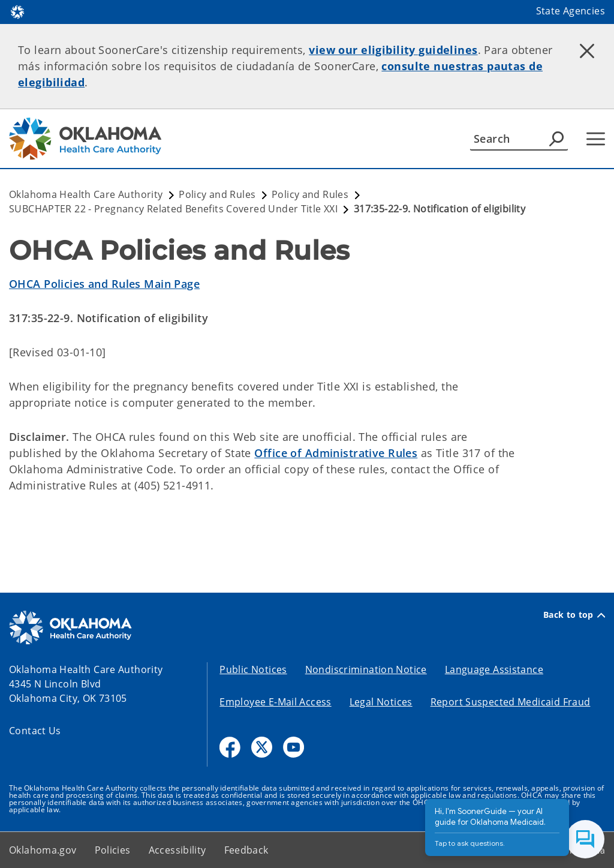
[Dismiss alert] (587, 51)
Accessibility (177, 850)
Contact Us (35, 731)
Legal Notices (381, 702)
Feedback (246, 850)
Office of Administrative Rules (336, 453)
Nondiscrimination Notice (366, 669)
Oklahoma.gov (43, 850)
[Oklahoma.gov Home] (17, 11)
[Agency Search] (556, 139)
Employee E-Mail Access (275, 702)
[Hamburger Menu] (596, 139)
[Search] (519, 139)
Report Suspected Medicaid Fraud (511, 702)
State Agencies (571, 11)
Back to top (574, 615)
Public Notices (253, 669)
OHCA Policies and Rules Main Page (104, 284)
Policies (113, 850)
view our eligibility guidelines (393, 50)
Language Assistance (494, 669)
